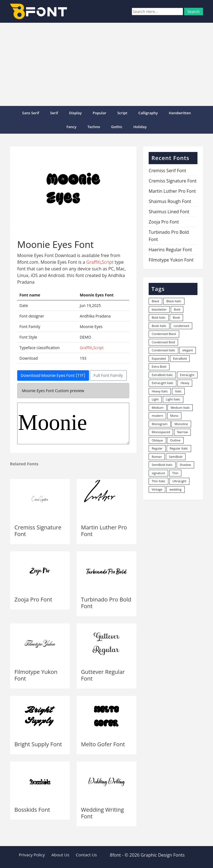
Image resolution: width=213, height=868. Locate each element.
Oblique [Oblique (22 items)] (157, 440)
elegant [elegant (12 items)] (188, 350)
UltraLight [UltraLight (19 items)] (179, 481)
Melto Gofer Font (103, 744)
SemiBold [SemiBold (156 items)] (176, 457)
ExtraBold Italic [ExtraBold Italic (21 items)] (162, 375)
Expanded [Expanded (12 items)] (159, 358)
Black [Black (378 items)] (155, 301)
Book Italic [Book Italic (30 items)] (159, 326)
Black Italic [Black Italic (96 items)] (174, 301)
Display (75, 113)
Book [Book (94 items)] (176, 317)
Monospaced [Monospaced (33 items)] (161, 432)
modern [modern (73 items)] (157, 416)
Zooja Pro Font (33, 599)
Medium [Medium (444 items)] (158, 408)
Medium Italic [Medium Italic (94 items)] (180, 408)
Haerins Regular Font (170, 250)
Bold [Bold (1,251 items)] (177, 309)
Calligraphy (148, 113)
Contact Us (86, 855)
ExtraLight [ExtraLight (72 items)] (187, 375)
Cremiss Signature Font (38, 531)
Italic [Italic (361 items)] (178, 391)
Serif (54, 113)
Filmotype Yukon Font (36, 675)
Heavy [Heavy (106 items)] (185, 383)
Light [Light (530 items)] (155, 399)
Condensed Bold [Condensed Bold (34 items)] (163, 342)
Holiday (140, 127)
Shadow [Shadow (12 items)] (185, 465)
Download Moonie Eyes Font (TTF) (53, 375)
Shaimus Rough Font (170, 201)
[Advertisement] (106, 64)
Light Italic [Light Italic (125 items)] (173, 399)
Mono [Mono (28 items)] (174, 416)
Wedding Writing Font (102, 813)
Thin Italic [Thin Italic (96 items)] (159, 481)
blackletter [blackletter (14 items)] (159, 309)
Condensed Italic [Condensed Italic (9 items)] (163, 350)
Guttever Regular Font (103, 675)
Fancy (71, 127)
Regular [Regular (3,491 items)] (157, 448)
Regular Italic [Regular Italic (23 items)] (179, 448)
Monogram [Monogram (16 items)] (160, 424)
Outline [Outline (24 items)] (175, 440)
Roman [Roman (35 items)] (157, 457)
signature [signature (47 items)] (158, 473)
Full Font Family (108, 375)
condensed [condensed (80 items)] (181, 326)
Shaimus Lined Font (169, 212)
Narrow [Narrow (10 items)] (183, 432)
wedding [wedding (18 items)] (176, 489)
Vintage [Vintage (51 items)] (157, 489)
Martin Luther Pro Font (104, 531)
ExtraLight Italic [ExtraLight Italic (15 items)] (163, 383)
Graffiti (93, 262)
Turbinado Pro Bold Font (106, 603)
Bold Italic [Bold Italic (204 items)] (159, 317)
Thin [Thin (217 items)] (175, 473)
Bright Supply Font (38, 744)
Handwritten (180, 113)
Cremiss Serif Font (167, 171)
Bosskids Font (32, 810)
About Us (60, 855)
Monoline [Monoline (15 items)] (181, 424)
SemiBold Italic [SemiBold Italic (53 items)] (162, 465)
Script (122, 113)
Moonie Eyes (73, 423)
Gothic (117, 127)
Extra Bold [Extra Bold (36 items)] (159, 366)
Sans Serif (31, 113)
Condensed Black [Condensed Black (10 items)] (164, 334)
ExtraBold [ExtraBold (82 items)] (180, 358)
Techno (94, 127)
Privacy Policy (32, 855)
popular (99, 113)
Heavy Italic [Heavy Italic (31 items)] (160, 391)
